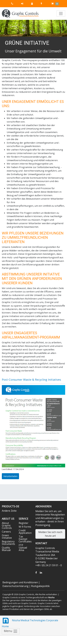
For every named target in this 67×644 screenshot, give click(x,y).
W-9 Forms (25, 527)
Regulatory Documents (8, 543)
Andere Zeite (9, 511)
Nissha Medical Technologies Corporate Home (30, 622)
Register (24, 523)
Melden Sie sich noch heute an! (50, 534)
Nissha (51, 597)
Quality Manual (6, 549)
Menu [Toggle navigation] (11, 631)
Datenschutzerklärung (15, 586)
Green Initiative (7, 537)
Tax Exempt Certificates (25, 539)
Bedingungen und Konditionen (20, 582)
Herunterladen (10, 476)
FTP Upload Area (23, 548)
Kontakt (41, 543)
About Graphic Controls (7, 525)
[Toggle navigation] (61, 14)
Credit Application (25, 532)
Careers (6, 532)
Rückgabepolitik (40, 586)
